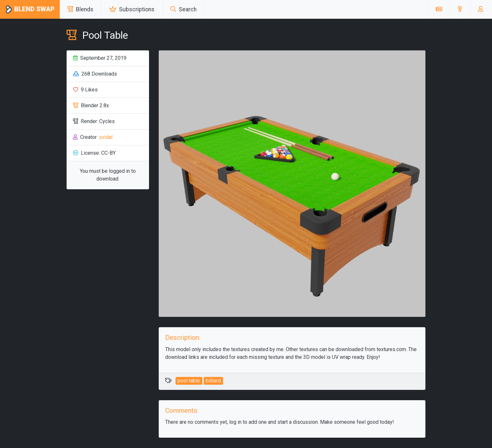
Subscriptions (132, 9)
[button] (460, 9)
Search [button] (183, 9)
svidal (106, 137)
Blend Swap (30, 10)
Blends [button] (80, 9)
